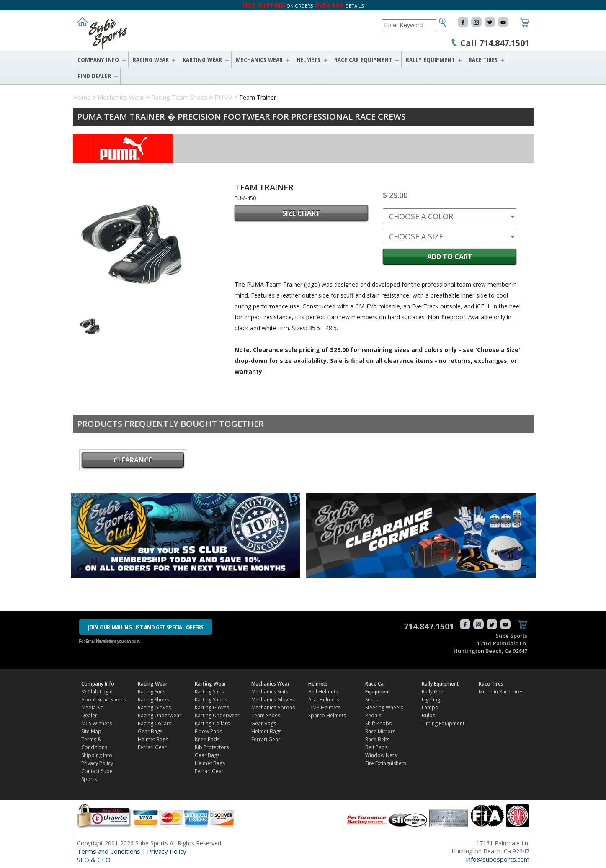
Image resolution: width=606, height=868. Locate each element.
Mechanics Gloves (272, 700)
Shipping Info (97, 755)
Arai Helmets (324, 700)
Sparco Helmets (327, 715)
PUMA (223, 97)
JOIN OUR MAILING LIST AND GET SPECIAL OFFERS (146, 627)
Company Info (98, 59)
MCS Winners (97, 723)
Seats (371, 700)
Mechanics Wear (259, 59)
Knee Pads (207, 739)
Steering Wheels (384, 707)
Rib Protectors (212, 747)
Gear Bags (150, 731)
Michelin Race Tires (501, 692)
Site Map (91, 731)
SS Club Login (97, 692)
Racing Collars (155, 723)
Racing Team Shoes (179, 97)
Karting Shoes (211, 700)
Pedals (373, 715)
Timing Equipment (443, 723)
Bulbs (428, 715)
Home (82, 97)
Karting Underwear (217, 715)
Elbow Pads (208, 731)
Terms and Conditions (109, 851)
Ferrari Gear (152, 747)
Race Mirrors (380, 731)
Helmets (308, 59)
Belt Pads (376, 747)
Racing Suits (152, 692)
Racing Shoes (153, 700)
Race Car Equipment (363, 59)
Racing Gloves (154, 707)
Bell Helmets (323, 692)
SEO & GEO (94, 860)
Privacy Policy (97, 763)
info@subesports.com (498, 859)
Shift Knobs (378, 723)
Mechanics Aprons (273, 707)
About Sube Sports (103, 700)
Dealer (89, 715)
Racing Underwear (160, 715)
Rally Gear (434, 692)
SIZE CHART (301, 213)
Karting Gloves (212, 707)
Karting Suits (209, 692)
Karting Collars (212, 723)
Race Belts (377, 739)
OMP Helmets (324, 707)
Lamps (430, 707)
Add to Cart (450, 257)
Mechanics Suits (270, 692)
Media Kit (92, 707)
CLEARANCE (133, 460)
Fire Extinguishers (386, 763)
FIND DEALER (94, 76)
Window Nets (381, 755)
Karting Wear (202, 59)
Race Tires (483, 59)
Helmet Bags (153, 739)
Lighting (431, 700)
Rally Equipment (430, 59)
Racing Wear (151, 59)
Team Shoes (266, 715)
